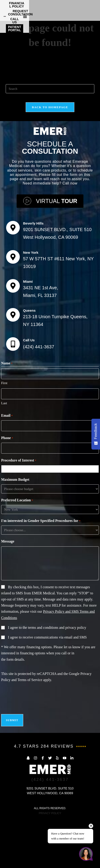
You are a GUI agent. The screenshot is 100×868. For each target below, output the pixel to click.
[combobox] (51, 518)
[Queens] (13, 364)
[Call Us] (13, 393)
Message (8, 590)
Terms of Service (30, 729)
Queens (29, 359)
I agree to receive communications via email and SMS (47, 686)
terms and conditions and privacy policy (57, 676)
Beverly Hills (33, 272)
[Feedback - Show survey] (96, 434)
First (4, 432)
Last (4, 452)
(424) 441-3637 (39, 396)
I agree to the (47, 676)
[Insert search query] (50, 138)
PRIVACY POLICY (50, 862)
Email (7, 465)
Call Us (29, 389)
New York (31, 301)
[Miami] (13, 335)
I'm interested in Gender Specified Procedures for (41, 570)
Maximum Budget (15, 528)
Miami (28, 330)
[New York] (13, 306)
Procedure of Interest (19, 509)
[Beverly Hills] (13, 277)
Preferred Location (17, 549)
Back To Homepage (50, 156)
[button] (96, 9)
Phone (7, 487)
